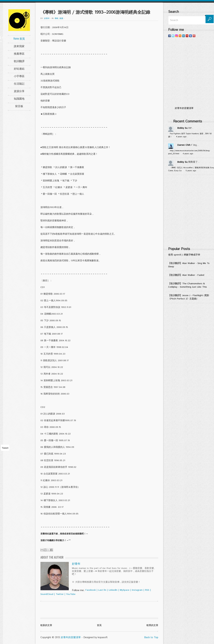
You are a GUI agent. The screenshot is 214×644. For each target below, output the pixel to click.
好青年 (47, 18)
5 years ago (191, 171)
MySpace (125, 590)
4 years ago (181, 137)
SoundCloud (47, 594)
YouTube (71, 594)
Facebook (91, 590)
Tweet (5, 448)
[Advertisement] (32, 212)
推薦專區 (19, 53)
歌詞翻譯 (19, 61)
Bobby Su (182, 128)
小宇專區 (19, 76)
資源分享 (19, 91)
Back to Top (151, 637)
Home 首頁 (19, 38)
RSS (147, 590)
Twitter (60, 594)
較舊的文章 (152, 625)
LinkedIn (113, 590)
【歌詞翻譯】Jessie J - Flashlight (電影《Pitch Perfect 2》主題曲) (189, 297)
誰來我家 (19, 46)
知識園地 (19, 98)
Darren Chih (184, 145)
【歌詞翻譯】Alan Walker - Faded (186, 275)
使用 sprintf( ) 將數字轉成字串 (184, 255)
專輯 (56, 18)
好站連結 (19, 68)
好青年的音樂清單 (71, 637)
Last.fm (102, 590)
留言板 (19, 106)
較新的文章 (46, 625)
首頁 (99, 625)
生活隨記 (19, 83)
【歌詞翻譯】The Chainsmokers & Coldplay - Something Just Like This (188, 285)
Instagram (137, 590)
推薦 (61, 18)
